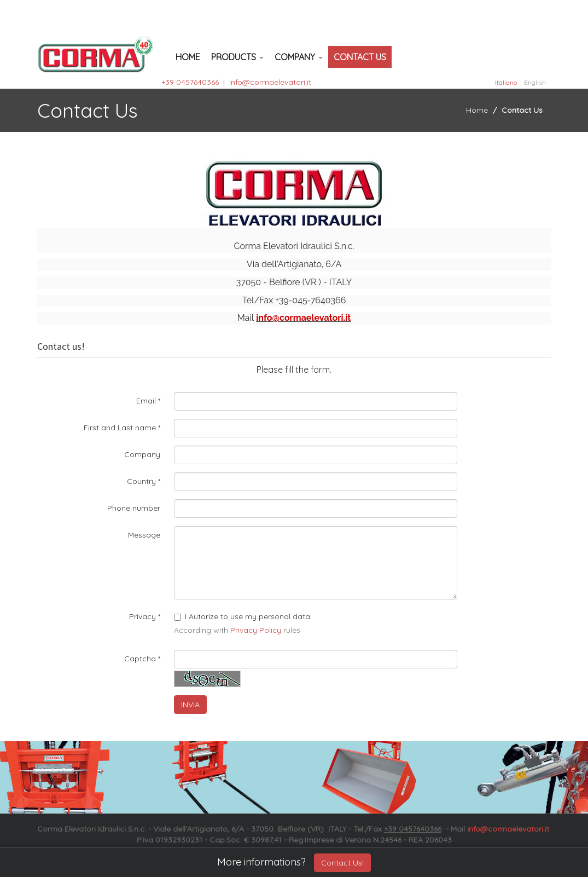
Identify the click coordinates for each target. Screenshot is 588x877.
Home (188, 57)
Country (141, 481)
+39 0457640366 (190, 82)
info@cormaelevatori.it (270, 82)
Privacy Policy (256, 630)
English (535, 82)
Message (144, 535)
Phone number (134, 508)
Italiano (506, 82)
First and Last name (120, 428)
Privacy (142, 616)
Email (146, 401)
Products (237, 57)
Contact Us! (342, 863)
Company (299, 57)
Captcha (140, 659)
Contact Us (360, 57)
